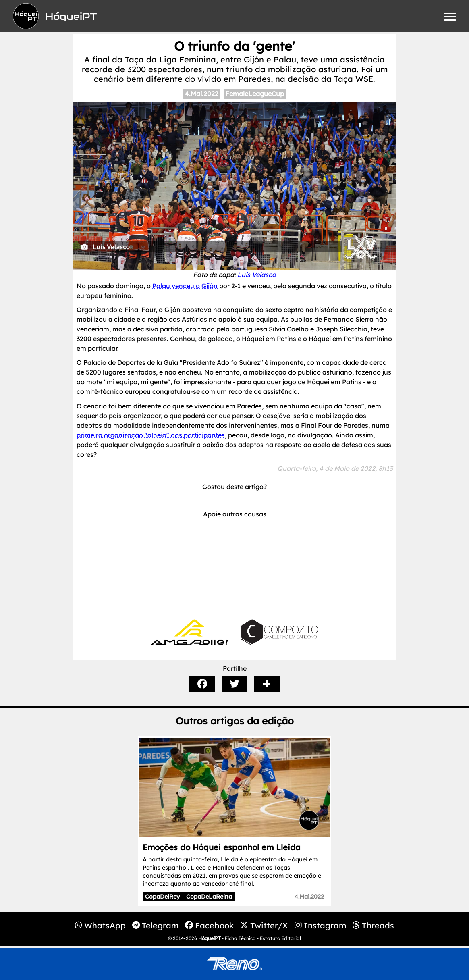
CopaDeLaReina (209, 897)
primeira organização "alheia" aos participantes (151, 435)
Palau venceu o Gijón (185, 286)
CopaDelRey (162, 897)
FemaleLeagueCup (255, 94)
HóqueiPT (210, 938)
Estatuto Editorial (280, 938)
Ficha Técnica (240, 938)
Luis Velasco (257, 275)
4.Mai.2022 (202, 94)
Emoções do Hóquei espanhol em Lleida (222, 847)
